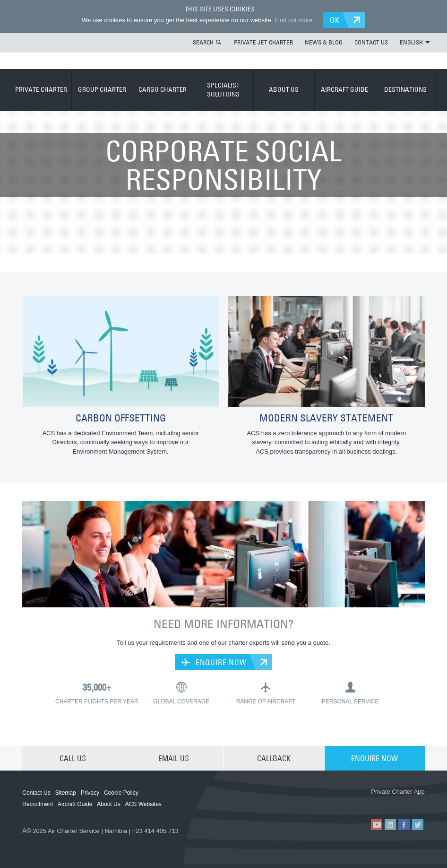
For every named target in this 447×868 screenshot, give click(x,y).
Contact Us (36, 793)
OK (335, 20)
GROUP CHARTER (102, 89)
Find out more (293, 20)
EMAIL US (174, 758)
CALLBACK (274, 758)
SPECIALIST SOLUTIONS (223, 90)
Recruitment (38, 804)
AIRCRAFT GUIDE (344, 89)
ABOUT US (284, 89)
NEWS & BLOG (324, 42)
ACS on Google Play (399, 802)
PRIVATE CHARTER (41, 89)
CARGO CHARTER (163, 89)
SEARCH (203, 42)
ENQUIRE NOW (214, 662)
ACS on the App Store (342, 802)
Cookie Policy (121, 793)
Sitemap (66, 793)
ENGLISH (415, 42)
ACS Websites (143, 804)
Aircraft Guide (75, 804)
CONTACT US (371, 42)
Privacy (90, 793)
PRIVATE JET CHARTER (263, 42)
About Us (108, 804)
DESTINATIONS (405, 89)
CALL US (73, 758)
